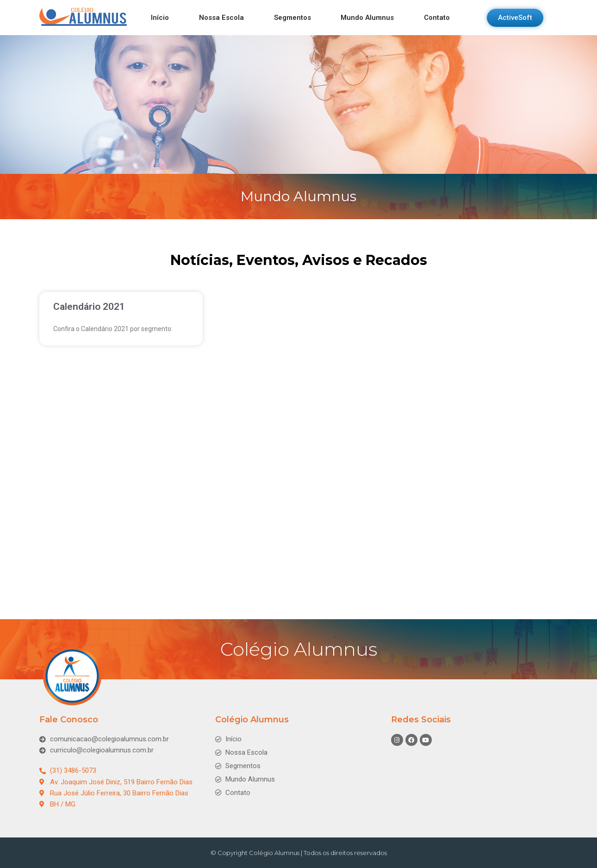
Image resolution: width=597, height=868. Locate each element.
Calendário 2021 (89, 307)
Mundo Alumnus (367, 18)
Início (160, 18)
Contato (437, 18)
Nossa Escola (221, 18)
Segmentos (292, 18)
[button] (515, 18)
